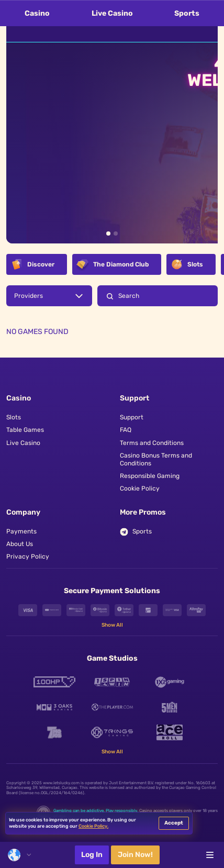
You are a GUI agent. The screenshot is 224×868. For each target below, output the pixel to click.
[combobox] (19, 855)
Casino (37, 13)
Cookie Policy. (93, 826)
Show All (112, 625)
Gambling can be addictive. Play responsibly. (96, 811)
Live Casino (112, 13)
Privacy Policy (28, 557)
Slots (14, 417)
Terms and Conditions (152, 443)
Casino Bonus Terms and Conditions (156, 459)
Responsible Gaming (150, 476)
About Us (20, 544)
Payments (21, 531)
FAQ (126, 430)
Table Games (25, 430)
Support (132, 417)
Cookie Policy (140, 488)
